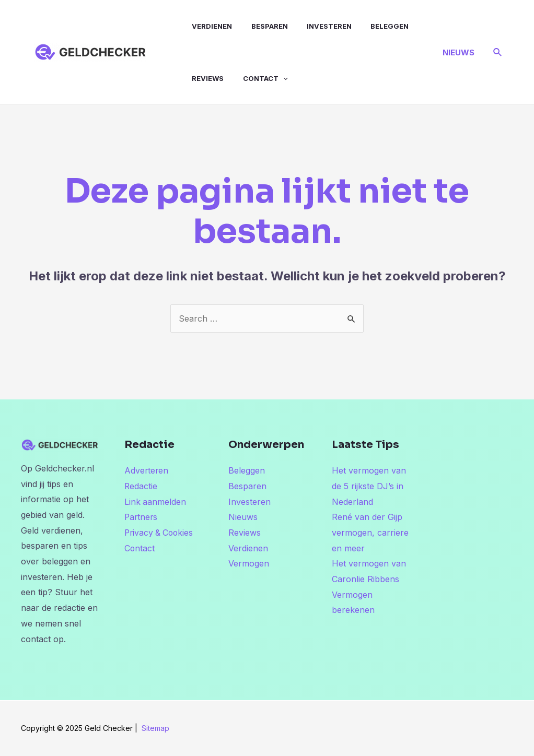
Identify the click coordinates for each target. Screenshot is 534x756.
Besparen (260, 26)
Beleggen (368, 26)
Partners (142, 517)
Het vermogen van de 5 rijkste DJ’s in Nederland (369, 486)
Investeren (314, 26)
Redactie (141, 486)
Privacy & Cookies (160, 533)
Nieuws (243, 517)
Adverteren (147, 470)
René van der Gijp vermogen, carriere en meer (370, 532)
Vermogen (249, 563)
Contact (256, 78)
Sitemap (155, 728)
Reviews (204, 78)
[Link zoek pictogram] (498, 52)
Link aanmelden (155, 502)
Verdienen (208, 26)
